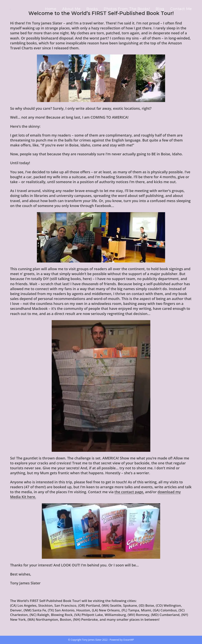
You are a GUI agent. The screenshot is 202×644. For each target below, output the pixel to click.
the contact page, (129, 492)
